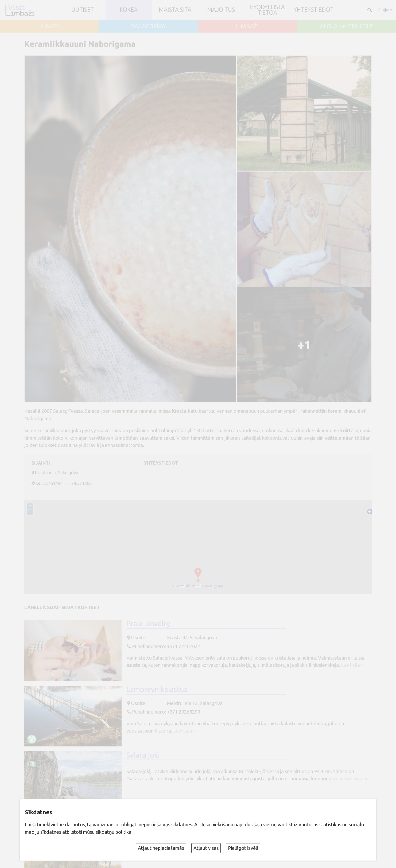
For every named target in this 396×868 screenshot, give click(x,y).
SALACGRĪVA (148, 26)
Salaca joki (143, 755)
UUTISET (83, 10)
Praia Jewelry (148, 623)
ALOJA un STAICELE (347, 26)
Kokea (129, 10)
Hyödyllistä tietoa (267, 10)
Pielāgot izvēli (243, 848)
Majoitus (221, 10)
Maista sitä (175, 10)
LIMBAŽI (247, 26)
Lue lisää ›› (352, 665)
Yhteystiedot (314, 10)
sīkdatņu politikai (114, 832)
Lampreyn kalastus (157, 689)
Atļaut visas (206, 848)
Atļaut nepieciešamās (161, 848)
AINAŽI (50, 26)
